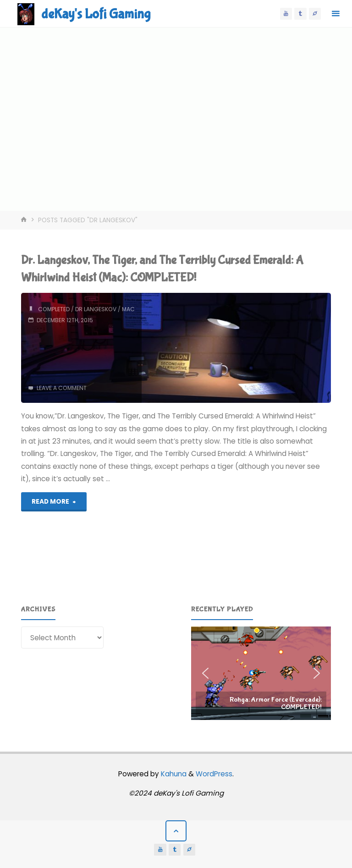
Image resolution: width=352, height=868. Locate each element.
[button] (261, 673)
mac (128, 309)
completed (54, 309)
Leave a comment (62, 388)
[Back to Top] (176, 831)
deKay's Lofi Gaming (96, 14)
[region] (261, 673)
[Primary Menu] (335, 14)
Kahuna (173, 774)
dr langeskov (96, 309)
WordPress (214, 774)
